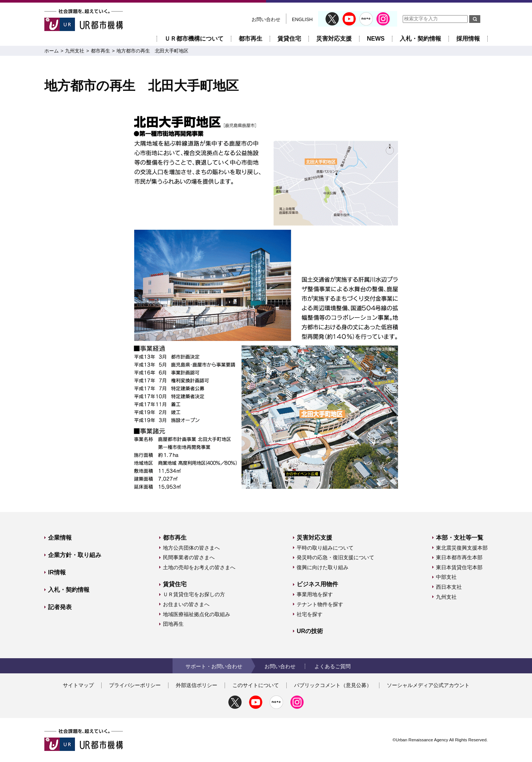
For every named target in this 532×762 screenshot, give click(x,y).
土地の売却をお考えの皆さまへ (199, 567)
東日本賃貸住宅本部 (459, 567)
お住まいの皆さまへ (186, 604)
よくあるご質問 (332, 666)
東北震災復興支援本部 (462, 548)
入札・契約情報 (420, 39)
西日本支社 (449, 587)
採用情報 (468, 39)
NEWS (376, 39)
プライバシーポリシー (135, 685)
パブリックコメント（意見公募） (333, 685)
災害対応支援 (334, 39)
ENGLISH (302, 19)
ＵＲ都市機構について (194, 39)
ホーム (52, 51)
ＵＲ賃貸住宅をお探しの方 (194, 594)
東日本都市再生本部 (459, 557)
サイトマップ (78, 685)
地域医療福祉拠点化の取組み (197, 614)
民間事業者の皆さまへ (189, 557)
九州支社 (75, 51)
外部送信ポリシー (197, 685)
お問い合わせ (266, 19)
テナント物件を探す (320, 604)
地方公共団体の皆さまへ (191, 548)
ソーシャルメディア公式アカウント (428, 685)
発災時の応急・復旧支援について (335, 557)
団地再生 (173, 624)
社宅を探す (310, 614)
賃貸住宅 (289, 39)
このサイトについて (256, 685)
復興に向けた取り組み (323, 567)
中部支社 (446, 577)
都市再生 (250, 39)
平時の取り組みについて (325, 548)
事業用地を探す (315, 594)
